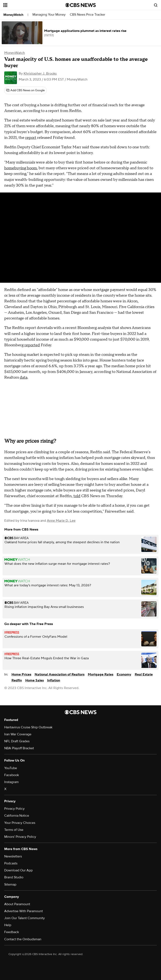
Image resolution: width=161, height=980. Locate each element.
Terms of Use (14, 830)
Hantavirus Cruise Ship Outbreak (28, 727)
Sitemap (10, 884)
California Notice (17, 816)
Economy (124, 674)
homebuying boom (21, 168)
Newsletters (13, 856)
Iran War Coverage (18, 734)
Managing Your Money (49, 15)
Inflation (54, 680)
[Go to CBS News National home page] (81, 5)
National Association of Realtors (59, 674)
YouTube (11, 768)
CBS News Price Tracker (87, 15)
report (31, 138)
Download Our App (18, 870)
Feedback (12, 932)
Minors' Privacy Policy (20, 837)
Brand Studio (14, 877)
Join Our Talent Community (24, 918)
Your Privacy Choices (20, 823)
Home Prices (21, 674)
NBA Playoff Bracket (19, 748)
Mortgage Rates (101, 674)
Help (8, 925)
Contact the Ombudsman (23, 939)
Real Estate (144, 674)
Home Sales (34, 680)
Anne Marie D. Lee (61, 521)
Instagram (11, 782)
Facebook (12, 775)
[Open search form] (156, 5)
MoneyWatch (13, 15)
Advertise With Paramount (24, 911)
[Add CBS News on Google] (25, 90)
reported (32, 345)
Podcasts (11, 863)
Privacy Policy (14, 809)
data (24, 377)
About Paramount (17, 904)
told (77, 496)
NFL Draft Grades (17, 741)
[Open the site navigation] (29, 5)
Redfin (17, 680)
